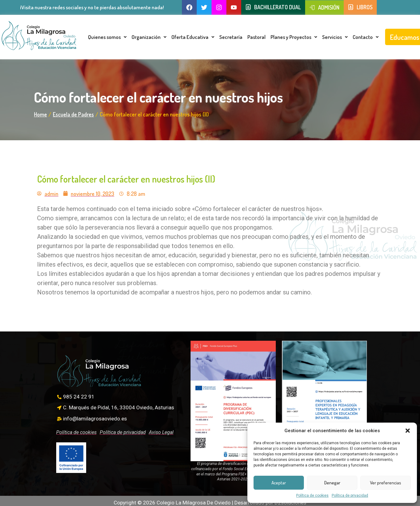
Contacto (366, 37)
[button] (408, 431)
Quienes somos (107, 37)
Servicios (335, 37)
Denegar (332, 483)
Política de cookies (312, 495)
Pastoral (256, 37)
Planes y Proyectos (294, 37)
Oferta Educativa (193, 37)
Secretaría (231, 37)
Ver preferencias (386, 483)
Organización (149, 37)
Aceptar (279, 483)
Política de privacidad (350, 495)
